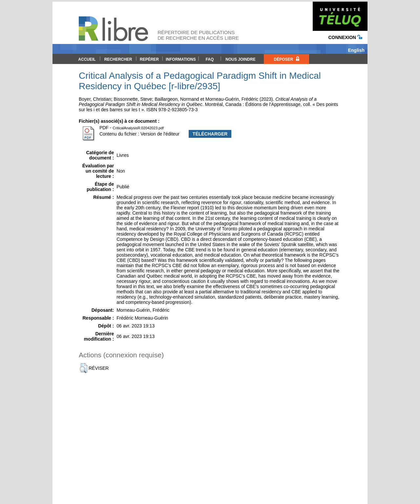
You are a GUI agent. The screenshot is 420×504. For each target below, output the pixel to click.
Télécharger (210, 134)
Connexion (345, 37)
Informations (181, 59)
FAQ (210, 59)
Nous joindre (240, 59)
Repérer (149, 59)
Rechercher (118, 59)
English (356, 50)
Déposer (286, 59)
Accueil (87, 59)
